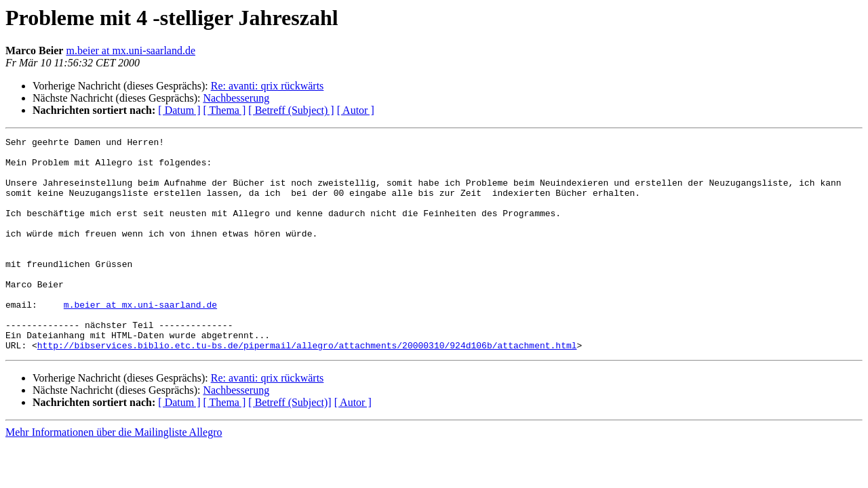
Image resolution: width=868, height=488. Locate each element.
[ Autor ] (356, 110)
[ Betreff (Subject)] (290, 445)
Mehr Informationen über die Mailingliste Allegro (114, 475)
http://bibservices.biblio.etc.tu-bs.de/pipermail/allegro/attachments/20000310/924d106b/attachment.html (307, 388)
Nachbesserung (236, 98)
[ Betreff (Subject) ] (291, 110)
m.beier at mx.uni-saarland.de (131, 50)
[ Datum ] (179, 110)
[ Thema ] (225, 110)
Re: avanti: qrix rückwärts (268, 86)
